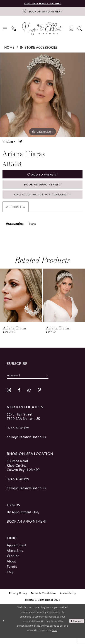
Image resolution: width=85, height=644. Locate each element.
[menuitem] (5, 29)
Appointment (17, 551)
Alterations (15, 557)
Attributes (16, 212)
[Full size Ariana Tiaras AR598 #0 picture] (42, 95)
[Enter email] (31, 381)
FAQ (10, 578)
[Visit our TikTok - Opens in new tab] (29, 397)
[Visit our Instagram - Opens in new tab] (9, 396)
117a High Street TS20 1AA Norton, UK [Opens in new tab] (23, 423)
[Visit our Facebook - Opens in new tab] (19, 397)
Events (12, 573)
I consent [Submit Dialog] (76, 627)
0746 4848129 (18, 434)
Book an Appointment (43, 187)
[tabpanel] (42, 95)
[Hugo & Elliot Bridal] (43, 29)
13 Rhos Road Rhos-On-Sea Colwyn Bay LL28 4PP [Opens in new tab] (23, 472)
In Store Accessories (39, 48)
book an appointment (27, 528)
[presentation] (21, 300)
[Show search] (80, 29)
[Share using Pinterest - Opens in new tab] (21, 142)
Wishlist (13, 562)
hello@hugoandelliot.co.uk (26, 443)
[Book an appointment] (42, 12)
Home (9, 48)
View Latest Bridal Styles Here (42, 4)
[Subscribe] (54, 381)
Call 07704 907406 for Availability (43, 199)
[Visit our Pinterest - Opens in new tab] (40, 397)
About (11, 567)
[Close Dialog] (4, 627)
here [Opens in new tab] (55, 636)
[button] (5, 29)
